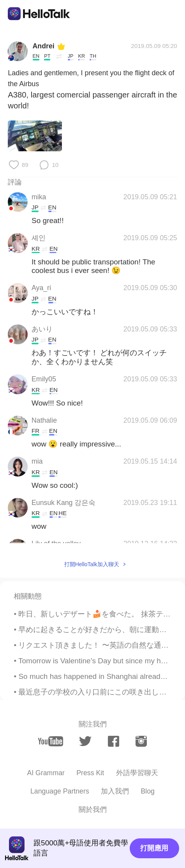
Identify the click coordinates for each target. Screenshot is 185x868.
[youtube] (50, 741)
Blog (148, 791)
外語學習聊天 (137, 773)
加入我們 (115, 791)
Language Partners (60, 791)
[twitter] (85, 741)
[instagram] (141, 741)
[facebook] (114, 741)
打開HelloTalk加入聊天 (92, 564)
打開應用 (154, 848)
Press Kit (90, 773)
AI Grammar (46, 773)
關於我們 (93, 810)
